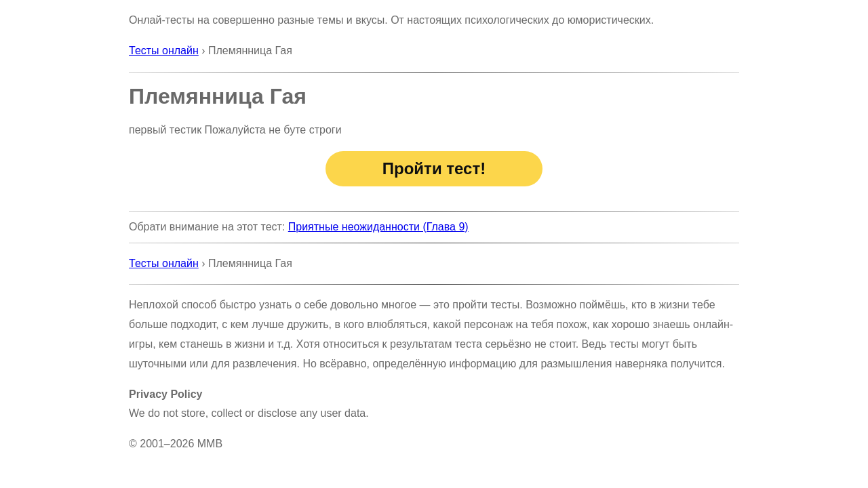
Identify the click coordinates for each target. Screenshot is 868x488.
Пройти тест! (434, 168)
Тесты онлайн (164, 50)
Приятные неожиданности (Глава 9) (378, 227)
